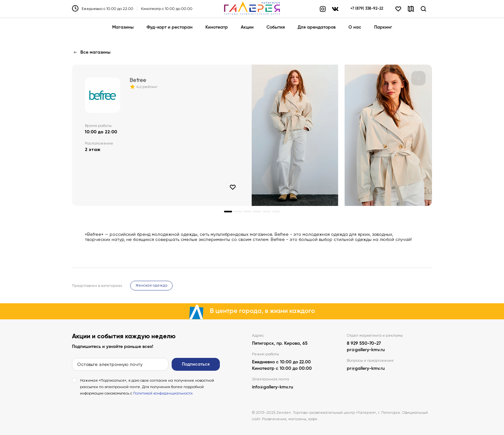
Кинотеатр (217, 27)
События (276, 27)
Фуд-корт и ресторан (170, 27)
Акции (247, 27)
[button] (418, 78)
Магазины (123, 27)
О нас (355, 27)
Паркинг (383, 27)
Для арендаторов (317, 27)
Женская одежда (151, 285)
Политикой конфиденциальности (163, 393)
